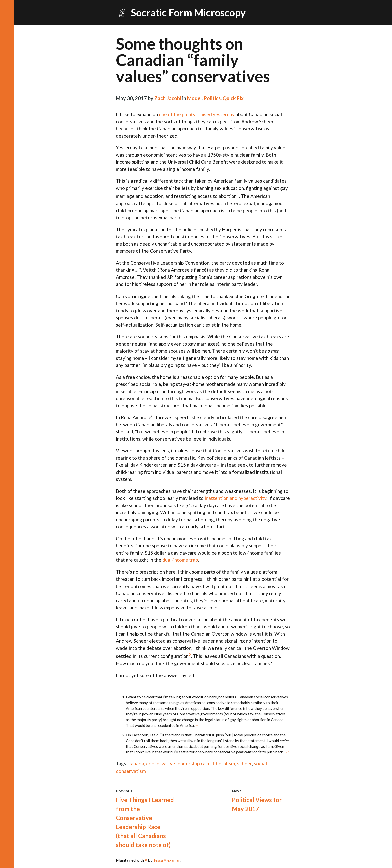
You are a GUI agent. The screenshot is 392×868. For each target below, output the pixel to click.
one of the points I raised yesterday (197, 114)
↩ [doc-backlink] (197, 725)
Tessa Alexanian (167, 860)
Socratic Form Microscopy (188, 13)
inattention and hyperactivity (236, 498)
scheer (245, 763)
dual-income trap (180, 560)
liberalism (224, 763)
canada (136, 763)
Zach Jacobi (168, 98)
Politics (212, 98)
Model (194, 98)
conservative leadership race (178, 763)
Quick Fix (233, 98)
